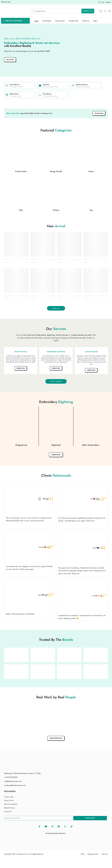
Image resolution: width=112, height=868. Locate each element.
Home (36, 21)
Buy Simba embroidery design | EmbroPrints (74, 260)
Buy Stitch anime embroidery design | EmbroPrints (23, 260)
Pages (95, 21)
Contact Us (86, 21)
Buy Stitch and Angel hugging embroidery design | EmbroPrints (55, 260)
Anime (91, 172)
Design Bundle (56, 172)
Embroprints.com (23, 865)
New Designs (47, 21)
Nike (21, 210)
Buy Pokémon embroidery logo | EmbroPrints (47, 296)
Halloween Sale (11, 2)
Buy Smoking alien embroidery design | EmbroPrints (24, 296)
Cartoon (56, 210)
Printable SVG (73, 21)
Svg (91, 210)
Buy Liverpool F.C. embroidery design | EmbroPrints (77, 296)
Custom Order (60, 21)
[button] (71, 49)
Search (88, 11)
